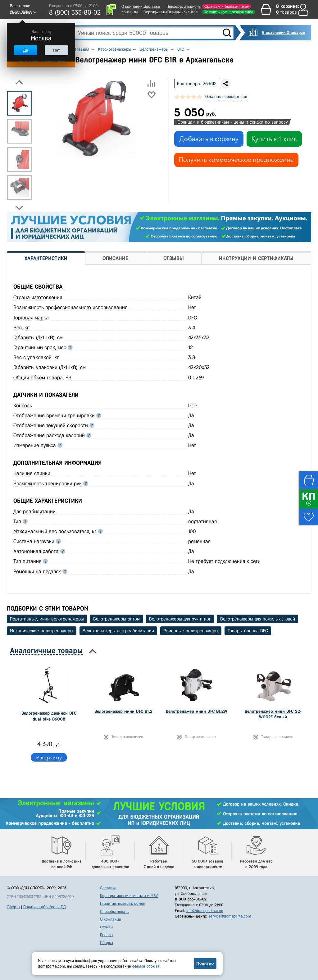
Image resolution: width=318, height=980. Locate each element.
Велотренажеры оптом (116, 619)
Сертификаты (155, 12)
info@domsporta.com (205, 911)
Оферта (13, 907)
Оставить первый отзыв (226, 96)
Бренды (107, 935)
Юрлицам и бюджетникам (227, 6)
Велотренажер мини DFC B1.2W (197, 711)
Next (19, 208)
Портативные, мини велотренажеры (47, 619)
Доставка (152, 6)
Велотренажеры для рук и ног (180, 619)
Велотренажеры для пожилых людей (258, 619)
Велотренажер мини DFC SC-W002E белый (273, 714)
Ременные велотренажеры (191, 631)
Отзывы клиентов (183, 12)
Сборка (107, 943)
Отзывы (107, 927)
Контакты (129, 12)
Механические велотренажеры (42, 631)
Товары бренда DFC (248, 631)
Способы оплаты (115, 911)
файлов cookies (146, 966)
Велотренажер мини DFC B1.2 (123, 711)
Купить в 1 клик (274, 139)
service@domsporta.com (230, 916)
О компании (132, 6)
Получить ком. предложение (229, 12)
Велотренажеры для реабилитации (118, 631)
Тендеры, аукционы (184, 6)
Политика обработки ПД (45, 907)
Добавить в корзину (209, 139)
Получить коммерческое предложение (236, 160)
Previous (19, 82)
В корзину (49, 757)
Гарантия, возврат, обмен (123, 903)
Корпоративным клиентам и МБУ (129, 896)
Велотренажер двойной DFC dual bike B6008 (49, 716)
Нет (56, 50)
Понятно (205, 963)
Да (25, 50)
